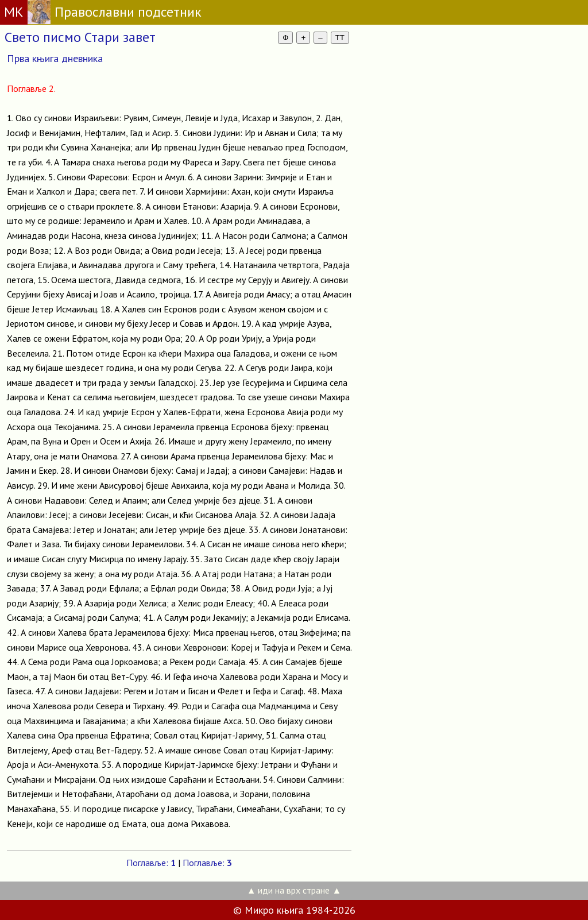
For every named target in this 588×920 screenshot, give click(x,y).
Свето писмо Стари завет (80, 37)
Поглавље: (151, 863)
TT (340, 38)
